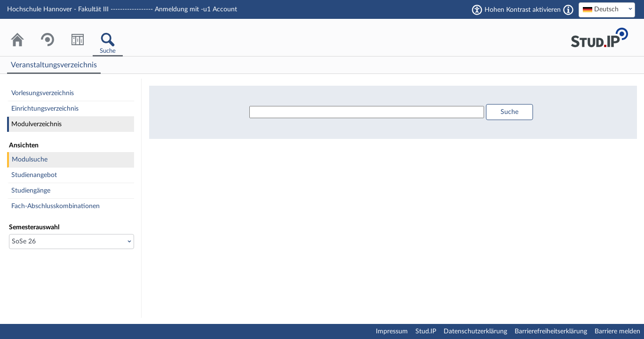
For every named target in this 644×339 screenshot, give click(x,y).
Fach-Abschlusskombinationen (56, 206)
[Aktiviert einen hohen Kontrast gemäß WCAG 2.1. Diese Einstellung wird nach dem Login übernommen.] (568, 10)
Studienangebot (34, 175)
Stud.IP (426, 331)
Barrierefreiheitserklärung (551, 331)
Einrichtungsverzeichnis (45, 109)
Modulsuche (30, 160)
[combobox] (607, 10)
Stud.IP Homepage (599, 37)
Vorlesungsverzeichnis (43, 93)
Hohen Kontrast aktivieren (523, 10)
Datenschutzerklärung (475, 331)
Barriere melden (617, 331)
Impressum (392, 331)
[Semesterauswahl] (72, 242)
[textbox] (607, 9)
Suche (509, 112)
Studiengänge (31, 191)
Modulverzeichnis (36, 124)
